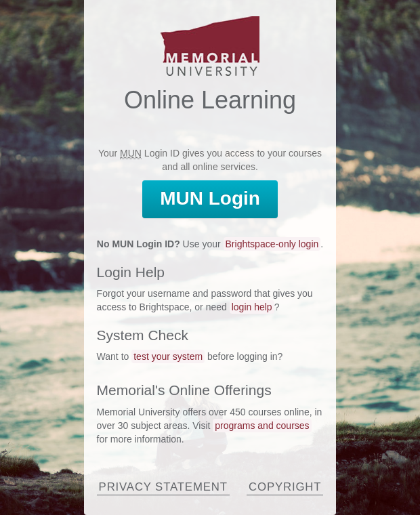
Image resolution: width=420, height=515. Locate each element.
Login (210, 198)
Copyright (285, 487)
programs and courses (262, 426)
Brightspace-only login (272, 244)
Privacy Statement (163, 487)
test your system (168, 356)
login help (252, 307)
